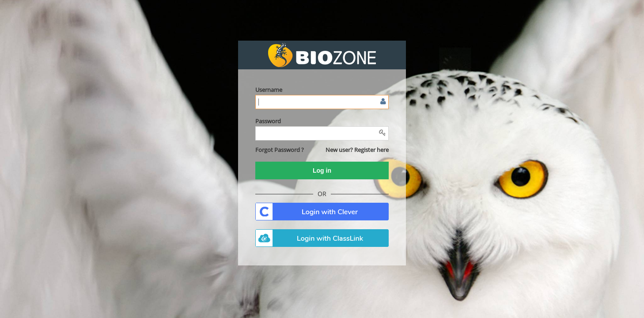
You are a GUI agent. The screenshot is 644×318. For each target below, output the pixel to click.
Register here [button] (371, 150)
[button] (280, 150)
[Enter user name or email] (322, 102)
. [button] (322, 212)
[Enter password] (322, 133)
